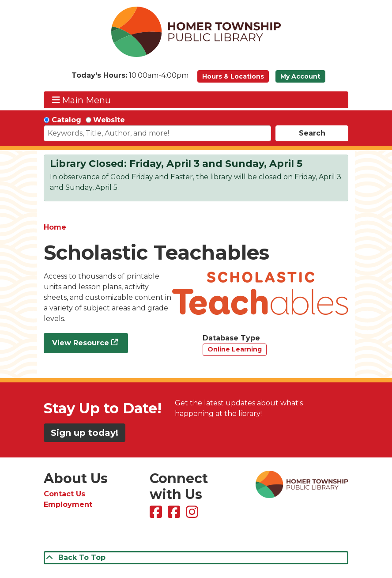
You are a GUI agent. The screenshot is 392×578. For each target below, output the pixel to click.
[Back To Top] (196, 558)
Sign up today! (85, 433)
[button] (130, 79)
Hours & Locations (233, 76)
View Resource (81, 343)
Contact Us (64, 494)
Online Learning (235, 349)
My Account (300, 76)
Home (55, 227)
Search (312, 133)
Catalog (66, 120)
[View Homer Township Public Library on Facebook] (157, 515)
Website (109, 120)
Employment (68, 504)
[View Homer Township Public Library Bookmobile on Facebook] (175, 515)
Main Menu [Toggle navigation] (82, 100)
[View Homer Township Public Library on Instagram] (193, 515)
